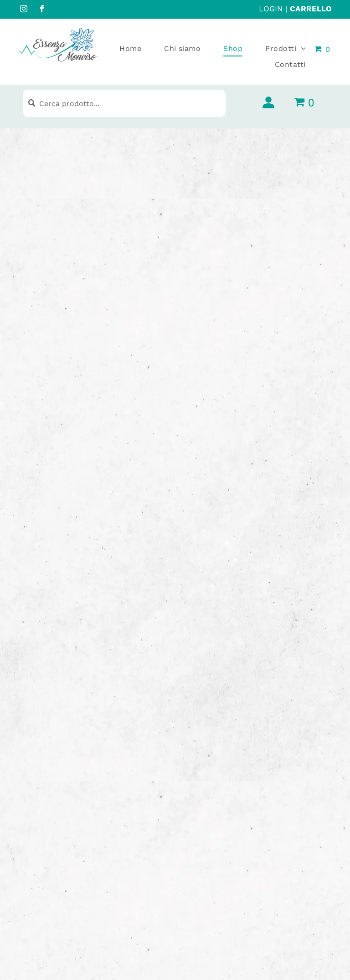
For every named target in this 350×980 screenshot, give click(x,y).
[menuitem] (119, 49)
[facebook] (42, 10)
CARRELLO (311, 9)
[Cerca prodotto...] (124, 103)
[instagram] (24, 10)
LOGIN (271, 9)
